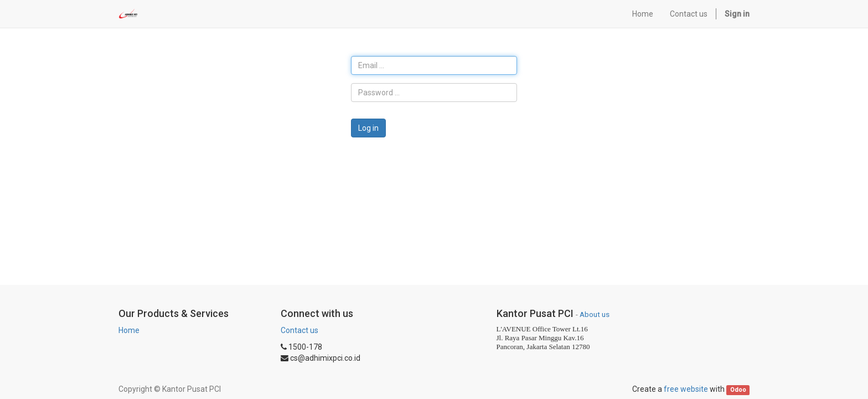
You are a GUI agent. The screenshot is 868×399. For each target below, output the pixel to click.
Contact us (299, 330)
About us (595, 314)
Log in (368, 128)
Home (129, 330)
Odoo (738, 390)
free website (686, 389)
